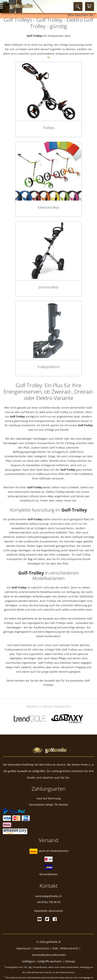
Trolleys (49, 128)
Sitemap (70, 961)
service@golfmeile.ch (48, 896)
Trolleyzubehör (48, 367)
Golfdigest (28, 961)
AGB (55, 948)
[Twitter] (47, 919)
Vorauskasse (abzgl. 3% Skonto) (48, 804)
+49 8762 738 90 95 (48, 902)
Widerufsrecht (69, 948)
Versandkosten (49, 874)
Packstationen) (59, 851)
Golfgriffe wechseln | (51, 961)
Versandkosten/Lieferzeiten (49, 955)
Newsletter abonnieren (49, 911)
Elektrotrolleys (49, 207)
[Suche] (78, 7)
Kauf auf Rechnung (49, 798)
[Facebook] (55, 919)
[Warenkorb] (90, 7)
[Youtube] (39, 919)
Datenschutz (41, 948)
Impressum (24, 948)
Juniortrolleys (48, 287)
